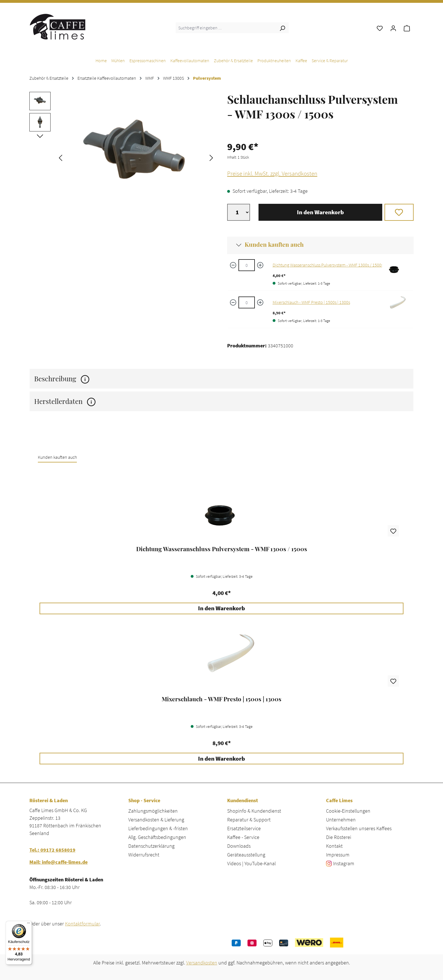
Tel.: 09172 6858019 (52, 850)
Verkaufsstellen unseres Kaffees (359, 828)
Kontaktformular (82, 924)
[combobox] (226, 28)
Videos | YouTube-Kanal (251, 863)
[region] (123, 157)
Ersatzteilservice (244, 828)
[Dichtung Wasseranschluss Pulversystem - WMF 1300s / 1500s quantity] (247, 265)
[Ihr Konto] (393, 28)
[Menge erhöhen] (260, 265)
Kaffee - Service (243, 837)
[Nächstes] (211, 157)
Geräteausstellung (246, 855)
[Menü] (29, 924)
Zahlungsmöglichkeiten (153, 811)
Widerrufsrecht (144, 855)
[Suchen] (282, 28)
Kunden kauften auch (274, 244)
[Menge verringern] (233, 265)
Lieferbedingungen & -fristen (158, 828)
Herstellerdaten (65, 401)
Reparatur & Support (249, 820)
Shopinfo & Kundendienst (254, 811)
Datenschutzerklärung (151, 846)
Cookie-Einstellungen (348, 811)
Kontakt (334, 846)
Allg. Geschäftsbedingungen (157, 837)
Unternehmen (341, 820)
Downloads (239, 846)
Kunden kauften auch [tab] (57, 457)
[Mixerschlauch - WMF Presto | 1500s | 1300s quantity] (247, 302)
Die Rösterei (339, 837)
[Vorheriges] (60, 157)
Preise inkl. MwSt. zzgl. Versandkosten (272, 174)
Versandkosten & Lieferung (156, 820)
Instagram (344, 863)
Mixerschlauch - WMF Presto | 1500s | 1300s (311, 302)
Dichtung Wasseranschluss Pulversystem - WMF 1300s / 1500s (328, 265)
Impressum (338, 855)
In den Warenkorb (320, 212)
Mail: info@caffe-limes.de (58, 862)
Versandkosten (202, 963)
